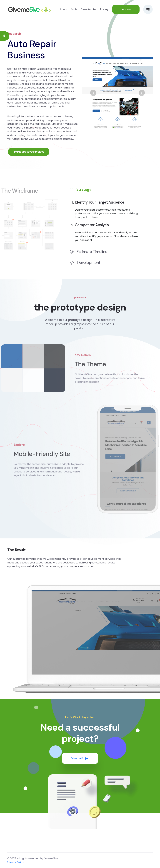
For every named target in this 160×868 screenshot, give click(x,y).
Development (85, 263)
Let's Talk (126, 9)
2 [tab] (118, 127)
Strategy (81, 189)
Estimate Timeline (89, 252)
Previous (93, 93)
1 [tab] (114, 127)
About (64, 9)
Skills (74, 9)
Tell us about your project (29, 152)
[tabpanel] (117, 93)
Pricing (104, 9)
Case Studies (89, 9)
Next (142, 93)
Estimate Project (80, 758)
